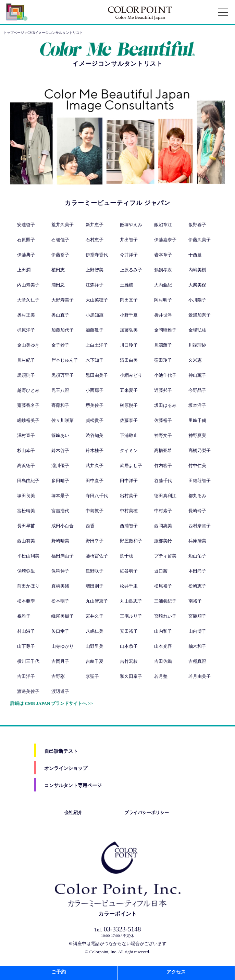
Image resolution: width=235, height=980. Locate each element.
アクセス (176, 972)
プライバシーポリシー (147, 813)
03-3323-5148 (118, 929)
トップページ (14, 33)
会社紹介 (73, 813)
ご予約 (59, 972)
